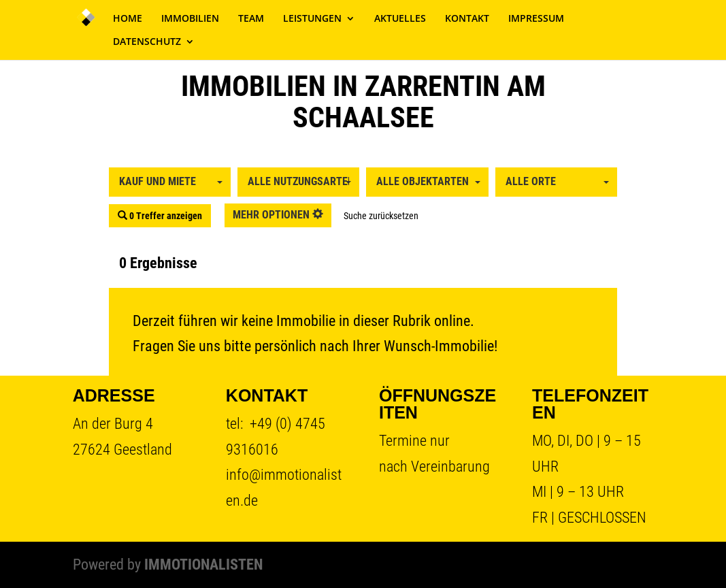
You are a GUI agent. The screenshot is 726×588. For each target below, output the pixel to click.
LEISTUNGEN (312, 19)
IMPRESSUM (536, 19)
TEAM (251, 19)
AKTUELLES (400, 19)
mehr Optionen (278, 215)
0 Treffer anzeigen (160, 216)
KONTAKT (467, 19)
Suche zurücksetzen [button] (381, 216)
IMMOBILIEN (190, 19)
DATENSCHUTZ (147, 42)
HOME (128, 19)
